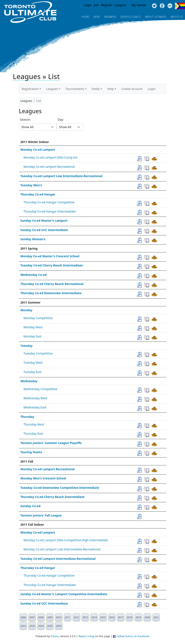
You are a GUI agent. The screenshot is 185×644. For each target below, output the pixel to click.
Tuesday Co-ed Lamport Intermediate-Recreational (58, 559)
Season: (25, 119)
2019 (138, 617)
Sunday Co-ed (30, 506)
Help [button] (111, 89)
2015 (103, 617)
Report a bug (86, 636)
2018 (130, 617)
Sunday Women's (33, 239)
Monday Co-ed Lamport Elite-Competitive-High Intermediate (66, 540)
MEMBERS (110, 17)
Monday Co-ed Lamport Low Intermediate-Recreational (62, 549)
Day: (61, 119)
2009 (50, 617)
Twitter (154, 6)
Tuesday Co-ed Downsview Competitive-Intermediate (60, 488)
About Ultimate (156, 17)
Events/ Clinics (131, 17)
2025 (50, 626)
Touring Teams (31, 452)
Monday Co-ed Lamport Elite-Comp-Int (50, 157)
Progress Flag (180, 6)
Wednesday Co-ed (34, 275)
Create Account (132, 89)
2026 (59, 626)
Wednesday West (35, 398)
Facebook (162, 6)
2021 (156, 617)
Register (107, 5)
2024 (41, 626)
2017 (121, 617)
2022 (23, 626)
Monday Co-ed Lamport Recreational (49, 167)
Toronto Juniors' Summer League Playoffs (51, 443)
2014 (94, 617)
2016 (112, 617)
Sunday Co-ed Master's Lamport (44, 221)
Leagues (121, 5)
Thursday (27, 417)
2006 (23, 617)
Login (88, 5)
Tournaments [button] (75, 89)
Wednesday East (35, 407)
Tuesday (27, 346)
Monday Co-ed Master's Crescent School (50, 256)
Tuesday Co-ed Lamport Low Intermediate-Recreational (61, 176)
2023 (32, 626)
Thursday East (33, 433)
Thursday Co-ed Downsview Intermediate (51, 293)
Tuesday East (32, 372)
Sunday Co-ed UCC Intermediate (44, 230)
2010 (59, 617)
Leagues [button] (52, 89)
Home (85, 17)
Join (96, 5)
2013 (85, 617)
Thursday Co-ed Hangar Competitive (49, 202)
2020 (147, 617)
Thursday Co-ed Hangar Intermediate (50, 211)
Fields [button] (96, 89)
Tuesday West (33, 363)
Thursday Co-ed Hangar (38, 194)
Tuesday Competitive (38, 353)
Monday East (32, 336)
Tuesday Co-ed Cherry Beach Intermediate (52, 265)
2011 (68, 617)
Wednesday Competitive (40, 389)
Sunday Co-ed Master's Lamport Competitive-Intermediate (64, 594)
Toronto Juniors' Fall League (41, 515)
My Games (139, 5)
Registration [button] (30, 89)
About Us (177, 17)
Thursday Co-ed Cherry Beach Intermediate (52, 497)
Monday (26, 310)
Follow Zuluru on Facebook (133, 636)
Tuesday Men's (31, 185)
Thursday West (34, 424)
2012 (76, 617)
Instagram (170, 6)
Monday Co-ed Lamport (38, 150)
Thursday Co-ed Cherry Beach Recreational (52, 284)
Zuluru (54, 636)
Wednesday (29, 381)
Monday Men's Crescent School (43, 478)
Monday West (33, 327)
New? (97, 17)
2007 (32, 617)
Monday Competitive (38, 318)
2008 (41, 617)
